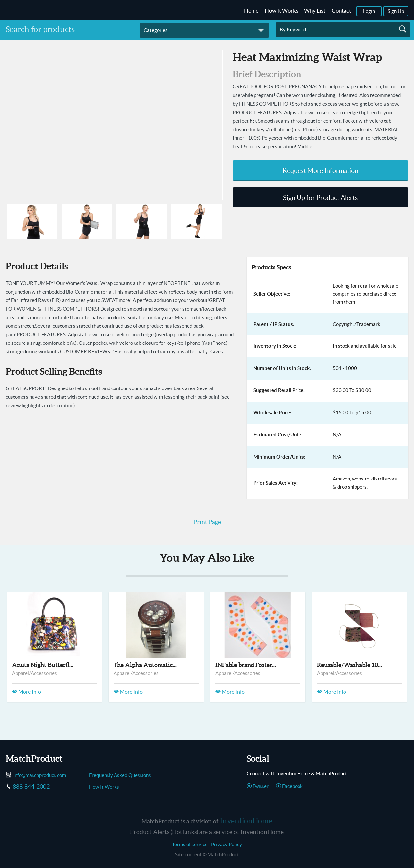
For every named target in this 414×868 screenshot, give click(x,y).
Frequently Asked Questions (120, 775)
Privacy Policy (227, 844)
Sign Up (396, 11)
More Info (26, 692)
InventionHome (246, 821)
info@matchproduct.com (40, 775)
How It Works (281, 11)
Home (251, 11)
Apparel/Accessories (34, 673)
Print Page (207, 522)
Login (369, 11)
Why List (315, 11)
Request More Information (321, 171)
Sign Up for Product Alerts (321, 198)
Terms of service (190, 844)
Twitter (258, 786)
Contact (341, 11)
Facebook (289, 786)
